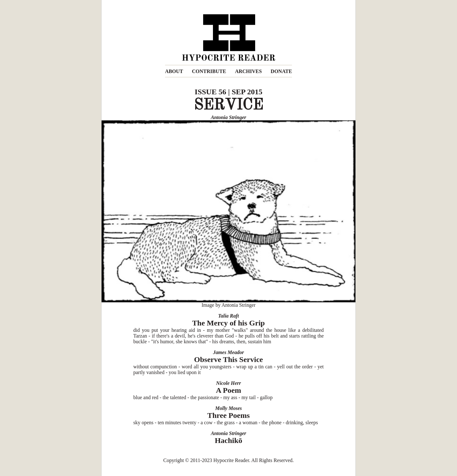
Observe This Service (229, 359)
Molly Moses (228, 408)
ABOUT (174, 71)
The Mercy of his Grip (229, 323)
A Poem (228, 390)
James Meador (228, 352)
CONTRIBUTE (209, 71)
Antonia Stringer (228, 117)
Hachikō (229, 440)
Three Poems (228, 415)
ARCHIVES (248, 71)
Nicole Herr (229, 383)
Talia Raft (228, 316)
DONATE (281, 71)
